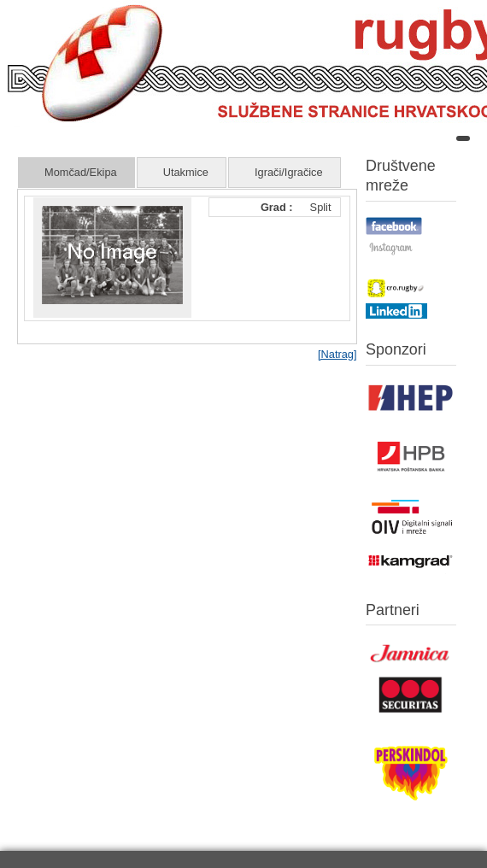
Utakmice (186, 172)
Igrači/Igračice (289, 172)
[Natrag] (337, 354)
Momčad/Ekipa (81, 172)
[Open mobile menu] (463, 138)
